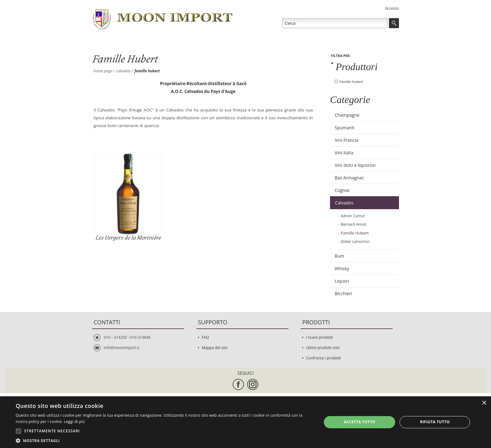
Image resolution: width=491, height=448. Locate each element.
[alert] (246, 422)
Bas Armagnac (349, 178)
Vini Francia (346, 140)
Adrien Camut (353, 216)
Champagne (347, 115)
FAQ (205, 337)
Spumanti (345, 128)
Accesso (392, 8)
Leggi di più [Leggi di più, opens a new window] (74, 422)
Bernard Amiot (354, 224)
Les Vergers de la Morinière (128, 238)
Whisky (342, 268)
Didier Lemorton (355, 242)
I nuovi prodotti (319, 337)
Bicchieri (343, 294)
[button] (164, 440)
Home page (103, 71)
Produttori (357, 67)
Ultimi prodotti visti (323, 348)
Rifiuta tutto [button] (435, 422)
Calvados (123, 71)
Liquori (342, 281)
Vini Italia (344, 153)
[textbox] (335, 23)
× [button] (484, 403)
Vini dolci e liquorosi (355, 165)
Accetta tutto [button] (359, 422)
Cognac (342, 190)
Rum (339, 256)
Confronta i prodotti (323, 358)
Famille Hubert (351, 82)
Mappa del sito (214, 348)
